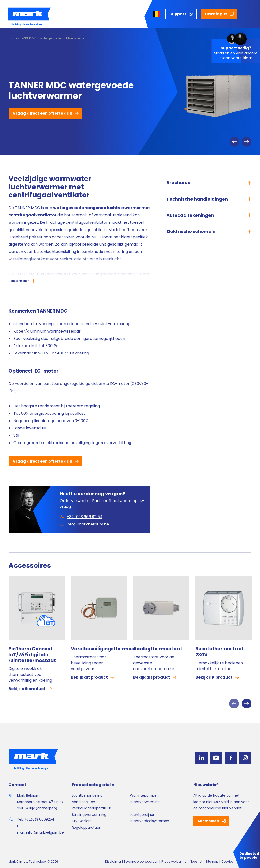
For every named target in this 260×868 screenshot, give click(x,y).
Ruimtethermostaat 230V (220, 652)
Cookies (227, 862)
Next (247, 142)
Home (13, 38)
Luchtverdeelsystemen (150, 821)
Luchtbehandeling (87, 795)
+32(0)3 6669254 (39, 819)
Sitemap (212, 862)
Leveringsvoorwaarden (141, 862)
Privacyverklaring (174, 862)
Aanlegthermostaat (158, 649)
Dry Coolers (82, 821)
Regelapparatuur (86, 828)
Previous (234, 142)
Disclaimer (113, 862)
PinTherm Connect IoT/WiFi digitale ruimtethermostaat (32, 655)
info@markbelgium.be (45, 832)
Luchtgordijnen (143, 815)
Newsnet (196, 862)
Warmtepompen (144, 795)
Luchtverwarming (145, 802)
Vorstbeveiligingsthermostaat (99, 649)
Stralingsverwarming (89, 815)
